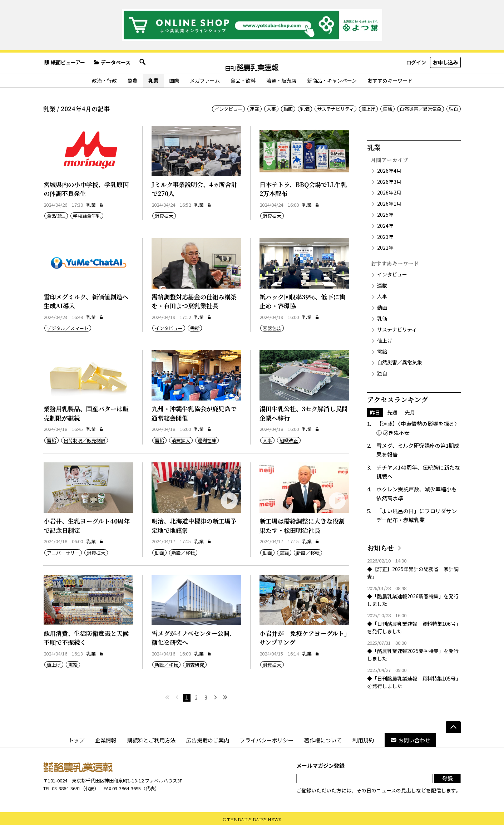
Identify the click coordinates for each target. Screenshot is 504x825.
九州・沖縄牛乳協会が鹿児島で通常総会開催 (194, 412)
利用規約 (363, 739)
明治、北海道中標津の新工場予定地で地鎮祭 (194, 524)
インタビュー (228, 107)
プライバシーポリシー (267, 739)
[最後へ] (225, 696)
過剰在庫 (207, 439)
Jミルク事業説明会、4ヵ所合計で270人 (194, 188)
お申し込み (445, 62)
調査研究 (195, 664)
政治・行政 (104, 79)
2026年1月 (389, 202)
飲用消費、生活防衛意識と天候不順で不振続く (86, 636)
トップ (76, 739)
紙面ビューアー (64, 63)
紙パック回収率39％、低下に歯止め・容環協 (302, 300)
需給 (387, 107)
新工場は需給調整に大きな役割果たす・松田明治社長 (302, 524)
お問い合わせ (410, 739)
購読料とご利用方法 (151, 739)
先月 (410, 411)
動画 (288, 107)
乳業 (153, 79)
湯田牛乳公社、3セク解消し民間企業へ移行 (304, 412)
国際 (174, 79)
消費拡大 (164, 214)
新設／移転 (183, 551)
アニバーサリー (63, 551)
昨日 (375, 411)
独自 (454, 107)
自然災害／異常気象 (421, 107)
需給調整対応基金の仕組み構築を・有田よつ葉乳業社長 (194, 300)
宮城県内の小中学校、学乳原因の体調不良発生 (86, 188)
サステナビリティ (335, 107)
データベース (112, 63)
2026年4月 (389, 169)
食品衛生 (56, 214)
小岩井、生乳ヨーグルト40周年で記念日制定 (87, 524)
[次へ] (216, 696)
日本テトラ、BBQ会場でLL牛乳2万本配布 (303, 188)
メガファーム (205, 79)
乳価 (305, 107)
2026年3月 (389, 180)
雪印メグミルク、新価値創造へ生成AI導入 (86, 300)
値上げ (368, 107)
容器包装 (272, 327)
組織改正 (289, 439)
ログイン (416, 62)
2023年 (385, 235)
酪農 (133, 79)
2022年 (385, 246)
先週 (392, 411)
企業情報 (106, 739)
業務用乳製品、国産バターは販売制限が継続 (86, 412)
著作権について (323, 739)
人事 (271, 107)
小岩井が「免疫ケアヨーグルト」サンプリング (303, 636)
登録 (448, 777)
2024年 (385, 224)
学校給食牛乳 (87, 214)
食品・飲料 (243, 79)
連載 (255, 107)
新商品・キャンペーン (332, 79)
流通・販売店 (281, 79)
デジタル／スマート (68, 327)
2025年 (385, 213)
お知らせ (381, 546)
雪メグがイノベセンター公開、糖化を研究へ (194, 636)
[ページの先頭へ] (453, 726)
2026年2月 (389, 191)
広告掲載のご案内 (208, 739)
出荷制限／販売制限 (85, 439)
